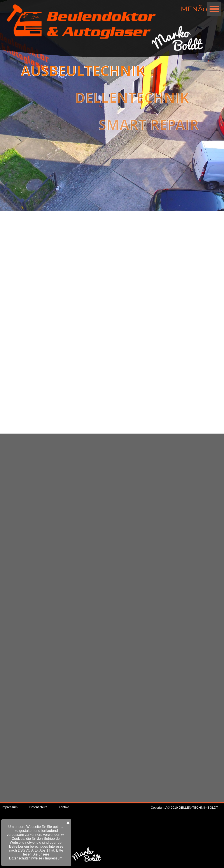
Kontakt (64, 807)
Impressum (10, 807)
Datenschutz (38, 807)
